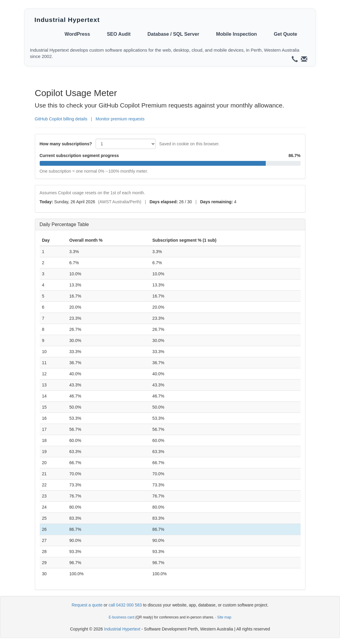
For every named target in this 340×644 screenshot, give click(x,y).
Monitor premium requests (120, 119)
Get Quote (286, 34)
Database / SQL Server (173, 34)
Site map (224, 617)
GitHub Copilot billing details (61, 119)
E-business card (122, 617)
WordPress (77, 34)
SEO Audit (119, 34)
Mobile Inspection (237, 34)
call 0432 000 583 (125, 605)
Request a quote (87, 605)
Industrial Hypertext (67, 20)
